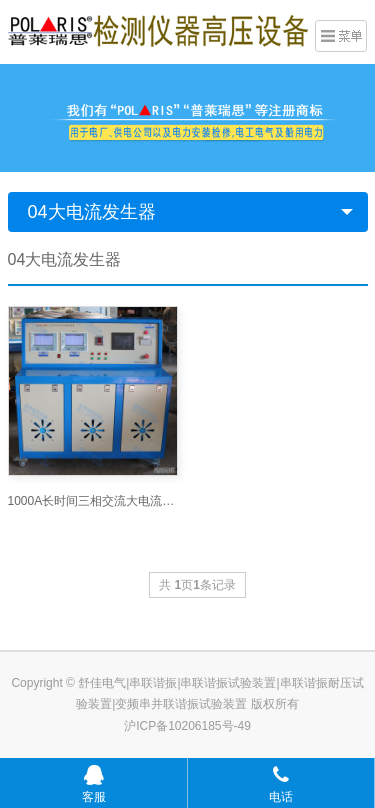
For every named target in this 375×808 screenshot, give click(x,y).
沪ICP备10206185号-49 (187, 726)
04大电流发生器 (92, 212)
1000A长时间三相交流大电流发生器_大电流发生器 (93, 501)
